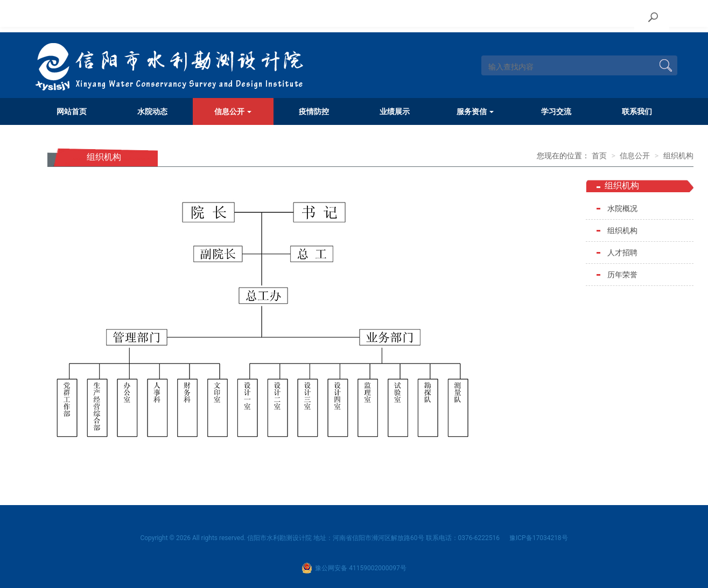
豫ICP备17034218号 (539, 538)
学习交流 (556, 111)
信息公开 (233, 111)
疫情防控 (314, 111)
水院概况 (622, 208)
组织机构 (678, 156)
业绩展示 (395, 111)
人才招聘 (622, 253)
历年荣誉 (622, 275)
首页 (599, 156)
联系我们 (637, 111)
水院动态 (152, 111)
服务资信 (475, 111)
